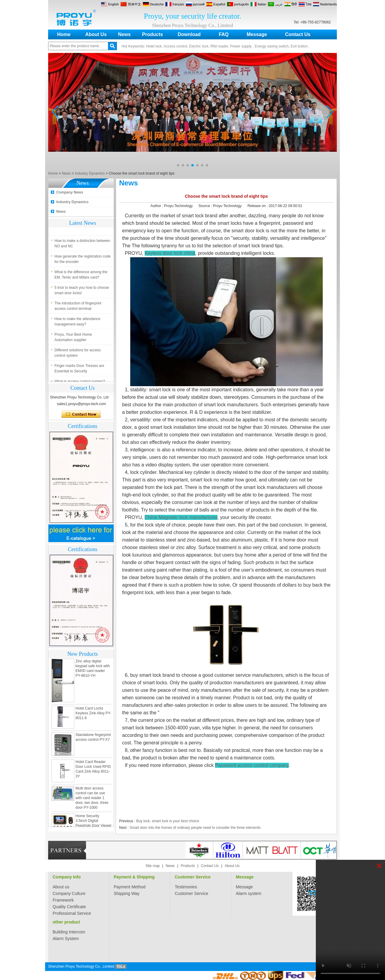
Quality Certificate (69, 907)
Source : (206, 206)
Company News (70, 192)
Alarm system (249, 893)
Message (257, 34)
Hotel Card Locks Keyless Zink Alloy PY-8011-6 (93, 714)
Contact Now (81, 414)
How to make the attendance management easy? (77, 323)
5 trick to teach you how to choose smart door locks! (82, 292)
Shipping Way (127, 893)
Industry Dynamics (90, 173)
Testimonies (186, 887)
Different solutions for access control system (78, 354)
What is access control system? (80, 226)
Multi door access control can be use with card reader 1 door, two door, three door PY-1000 (92, 799)
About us (61, 887)
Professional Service (72, 913)
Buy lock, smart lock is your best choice (168, 821)
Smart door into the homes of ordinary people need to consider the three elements (195, 828)
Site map (153, 866)
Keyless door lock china (170, 253)
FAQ (224, 34)
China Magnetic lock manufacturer (181, 517)
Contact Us (298, 34)
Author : (157, 206)
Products (152, 34)
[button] (178, 165)
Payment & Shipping (134, 877)
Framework (63, 900)
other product (66, 922)
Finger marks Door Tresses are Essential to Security (79, 370)
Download (189, 34)
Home (64, 34)
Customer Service (193, 877)
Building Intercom (69, 932)
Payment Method (130, 887)
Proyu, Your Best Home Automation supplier (73, 338)
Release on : (258, 206)
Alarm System (66, 939)
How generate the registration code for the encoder (83, 260)
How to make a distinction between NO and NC (82, 245)
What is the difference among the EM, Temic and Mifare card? (81, 276)
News (125, 34)
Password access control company (252, 765)
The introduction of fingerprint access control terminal (78, 307)
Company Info (67, 877)
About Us (96, 34)
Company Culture (69, 893)
